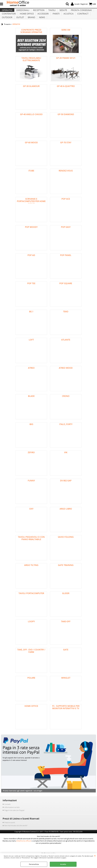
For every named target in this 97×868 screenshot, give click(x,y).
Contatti (7, 812)
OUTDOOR (7, 24)
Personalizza (34, 864)
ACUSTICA (68, 18)
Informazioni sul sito (12, 815)
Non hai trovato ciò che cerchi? (16, 833)
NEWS (41, 24)
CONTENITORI (9, 18)
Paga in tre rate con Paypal (14, 818)
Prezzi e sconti (10, 830)
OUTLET (20, 24)
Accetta (63, 864)
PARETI (55, 18)
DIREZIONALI (22, 12)
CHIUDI (95, 856)
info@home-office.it (24, 849)
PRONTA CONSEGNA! (80, 12)
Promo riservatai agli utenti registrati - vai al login (23, 799)
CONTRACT (82, 18)
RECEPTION (38, 12)
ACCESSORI (43, 18)
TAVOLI (51, 12)
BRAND (31, 24)
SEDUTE (62, 12)
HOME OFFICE (26, 18)
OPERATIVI (7, 12)
